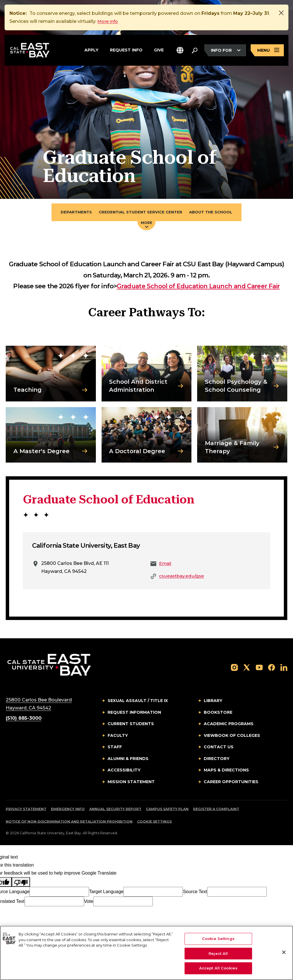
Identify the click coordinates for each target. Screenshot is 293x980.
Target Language (106, 892)
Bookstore (218, 713)
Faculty (118, 736)
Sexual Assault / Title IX (138, 701)
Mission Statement (131, 782)
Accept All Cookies (218, 968)
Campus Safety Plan (167, 810)
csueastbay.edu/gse (182, 577)
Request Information (134, 713)
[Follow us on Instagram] (234, 668)
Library (213, 701)
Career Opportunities (231, 782)
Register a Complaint (216, 810)
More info (108, 21)
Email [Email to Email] (166, 564)
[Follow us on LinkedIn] (284, 668)
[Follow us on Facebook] (272, 668)
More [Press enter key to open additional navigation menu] (146, 225)
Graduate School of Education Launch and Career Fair (198, 287)
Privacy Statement (26, 810)
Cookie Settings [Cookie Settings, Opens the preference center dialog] (218, 939)
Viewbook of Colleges (232, 736)
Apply (91, 50)
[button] (180, 51)
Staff (115, 748)
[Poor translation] (21, 883)
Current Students (131, 725)
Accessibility (124, 771)
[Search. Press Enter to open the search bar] (195, 51)
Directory (217, 759)
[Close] (281, 13)
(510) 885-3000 (24, 719)
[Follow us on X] (247, 668)
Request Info (126, 50)
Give (159, 50)
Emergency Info (68, 810)
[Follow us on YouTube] (259, 668)
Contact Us (219, 748)
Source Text (195, 892)
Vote (89, 902)
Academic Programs (229, 725)
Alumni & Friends (128, 759)
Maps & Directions (226, 771)
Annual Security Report (115, 810)
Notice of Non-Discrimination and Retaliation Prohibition (69, 822)
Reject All (218, 953)
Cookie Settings (154, 822)
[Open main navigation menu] (267, 51)
